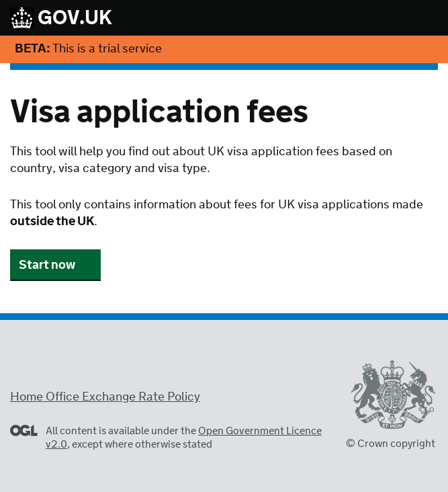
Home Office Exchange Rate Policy (105, 397)
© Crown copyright (391, 444)
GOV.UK (61, 19)
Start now (47, 265)
